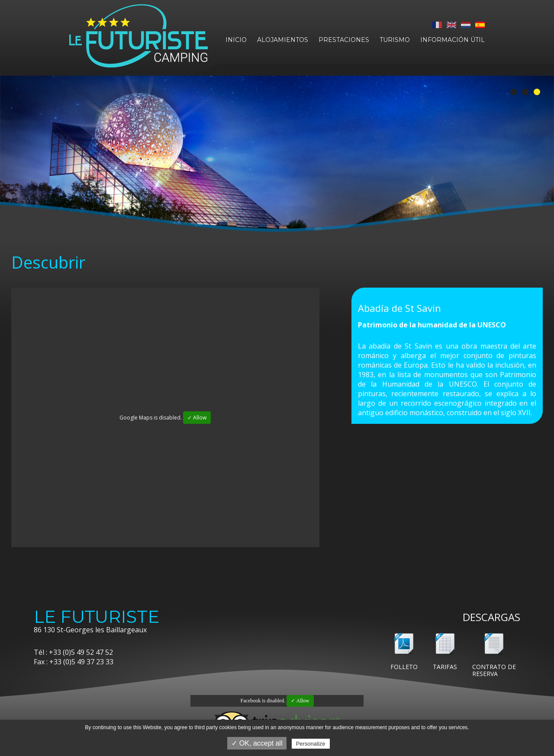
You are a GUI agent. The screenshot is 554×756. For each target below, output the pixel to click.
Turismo (395, 40)
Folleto (404, 666)
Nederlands (466, 25)
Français (437, 25)
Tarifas (445, 666)
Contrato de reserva (494, 670)
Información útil (453, 40)
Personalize (311, 744)
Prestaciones (344, 40)
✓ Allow (197, 418)
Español (480, 25)
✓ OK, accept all (257, 743)
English (451, 25)
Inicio (236, 40)
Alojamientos (283, 40)
